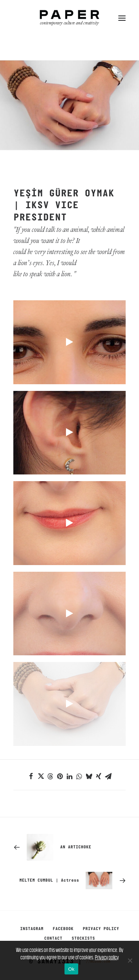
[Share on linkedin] (70, 776)
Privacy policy (107, 957)
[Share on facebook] (31, 776)
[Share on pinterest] (60, 776)
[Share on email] (108, 776)
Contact (53, 939)
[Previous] (69, 847)
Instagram (32, 929)
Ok (71, 969)
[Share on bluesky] (89, 776)
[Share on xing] (99, 776)
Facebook (63, 929)
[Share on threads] (50, 776)
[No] (130, 960)
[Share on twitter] (41, 776)
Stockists (83, 939)
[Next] (69, 881)
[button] (122, 18)
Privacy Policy (101, 929)
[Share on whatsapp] (79, 776)
